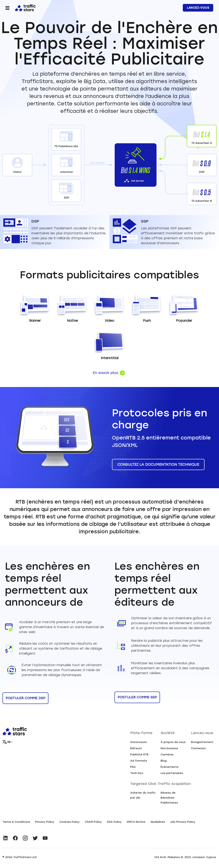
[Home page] (24, 7)
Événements (170, 767)
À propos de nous (173, 742)
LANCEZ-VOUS (198, 8)
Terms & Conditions (16, 822)
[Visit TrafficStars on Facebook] (15, 838)
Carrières (167, 754)
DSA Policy (114, 822)
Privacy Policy (45, 822)
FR (7, 742)
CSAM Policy (93, 822)
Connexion (199, 748)
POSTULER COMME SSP (137, 697)
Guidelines (158, 822)
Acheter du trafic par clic (143, 795)
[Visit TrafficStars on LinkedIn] (5, 838)
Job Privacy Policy (183, 822)
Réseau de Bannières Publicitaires (169, 798)
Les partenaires (172, 773)
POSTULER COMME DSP (25, 698)
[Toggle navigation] (7, 8)
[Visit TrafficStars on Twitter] (35, 838)
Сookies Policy (70, 822)
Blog (164, 761)
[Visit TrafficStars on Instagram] (25, 838)
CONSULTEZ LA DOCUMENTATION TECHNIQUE (158, 464)
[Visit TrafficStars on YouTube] (45, 838)
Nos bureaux (169, 748)
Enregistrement (202, 742)
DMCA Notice (136, 822)
